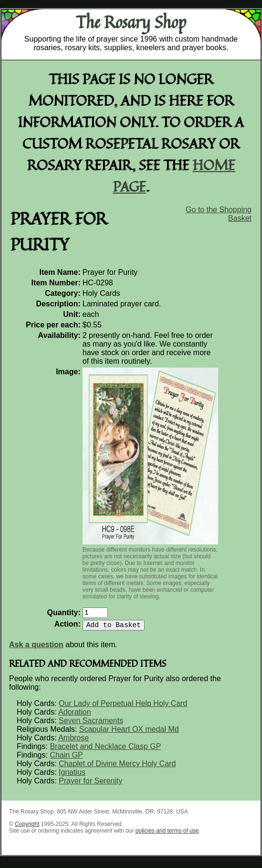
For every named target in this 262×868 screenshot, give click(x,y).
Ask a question (36, 648)
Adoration (75, 716)
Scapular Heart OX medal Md (129, 733)
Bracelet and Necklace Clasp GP (105, 750)
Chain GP (66, 759)
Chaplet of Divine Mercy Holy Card (117, 767)
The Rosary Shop (131, 22)
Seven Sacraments (91, 724)
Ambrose (73, 742)
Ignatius (72, 776)
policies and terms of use (167, 835)
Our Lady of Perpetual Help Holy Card (123, 707)
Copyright (27, 828)
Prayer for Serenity (90, 785)
